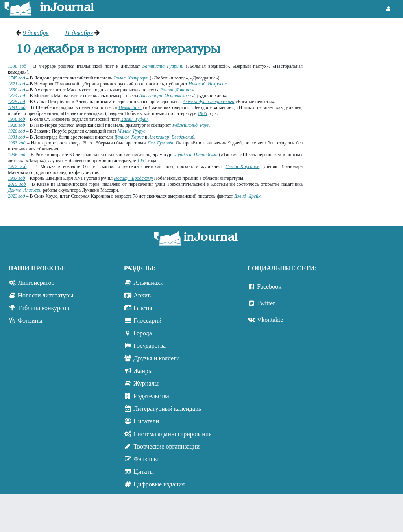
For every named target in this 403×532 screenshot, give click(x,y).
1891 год (17, 107)
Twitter (266, 303)
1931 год (17, 137)
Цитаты (144, 472)
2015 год (17, 184)
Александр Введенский (171, 137)
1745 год (17, 78)
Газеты (143, 308)
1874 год (17, 96)
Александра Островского (165, 96)
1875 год (17, 102)
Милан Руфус (132, 131)
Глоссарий (147, 320)
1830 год (17, 90)
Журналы (146, 383)
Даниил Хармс (129, 137)
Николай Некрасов (208, 84)
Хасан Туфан (134, 119)
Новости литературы (46, 295)
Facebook (269, 287)
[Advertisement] (357, 59)
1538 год (17, 66)
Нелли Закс (130, 107)
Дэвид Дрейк (247, 196)
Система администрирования (172, 434)
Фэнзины (30, 320)
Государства (150, 346)
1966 (202, 113)
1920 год (17, 125)
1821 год (17, 84)
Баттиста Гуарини (163, 66)
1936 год (17, 155)
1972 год (17, 166)
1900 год (17, 119)
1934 (142, 161)
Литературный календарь (167, 409)
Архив (142, 295)
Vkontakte (270, 320)
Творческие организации (166, 446)
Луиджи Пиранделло (196, 155)
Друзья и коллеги (156, 358)
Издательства (151, 396)
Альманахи (148, 283)
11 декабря (79, 33)
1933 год (17, 143)
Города (143, 333)
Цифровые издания (159, 484)
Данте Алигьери (25, 190)
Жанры (143, 371)
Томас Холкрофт (131, 78)
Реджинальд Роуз (190, 125)
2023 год (17, 196)
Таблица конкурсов (44, 308)
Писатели (146, 421)
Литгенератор (36, 283)
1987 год (17, 178)
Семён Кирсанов (242, 166)
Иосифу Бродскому (133, 178)
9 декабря (36, 33)
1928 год (17, 131)
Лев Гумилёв (160, 143)
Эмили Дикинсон (178, 90)
